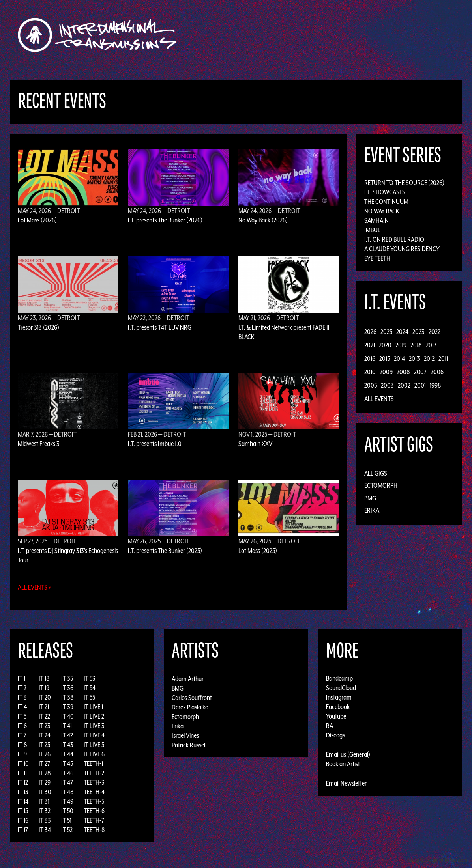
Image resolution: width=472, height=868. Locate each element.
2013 (414, 358)
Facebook (338, 707)
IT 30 (45, 792)
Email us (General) (348, 754)
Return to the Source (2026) (404, 183)
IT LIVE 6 (94, 754)
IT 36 (67, 688)
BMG (370, 498)
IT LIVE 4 (94, 735)
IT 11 (22, 773)
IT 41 (66, 726)
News (354, 35)
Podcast (409, 35)
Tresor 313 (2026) (38, 327)
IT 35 (67, 678)
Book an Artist (343, 764)
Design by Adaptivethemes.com (437, 860)
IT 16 (23, 820)
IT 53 (90, 678)
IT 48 (67, 792)
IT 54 (90, 688)
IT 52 (67, 830)
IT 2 (22, 688)
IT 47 (67, 782)
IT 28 (45, 773)
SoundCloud (341, 688)
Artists (301, 35)
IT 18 (44, 678)
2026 (370, 332)
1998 (435, 385)
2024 (402, 332)
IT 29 (45, 782)
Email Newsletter (346, 783)
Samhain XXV (255, 444)
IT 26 (45, 754)
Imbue (372, 230)
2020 (385, 345)
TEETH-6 (94, 811)
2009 (386, 372)
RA (330, 726)
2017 (431, 345)
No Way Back (382, 211)
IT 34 (45, 830)
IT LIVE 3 (94, 726)
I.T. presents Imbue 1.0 (155, 444)
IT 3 (22, 697)
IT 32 (45, 811)
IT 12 (23, 782)
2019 (401, 345)
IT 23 (45, 726)
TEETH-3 (94, 782)
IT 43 (67, 745)
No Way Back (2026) (263, 220)
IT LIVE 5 (94, 745)
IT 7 (22, 735)
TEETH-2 (94, 773)
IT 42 (67, 735)
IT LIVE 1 (93, 707)
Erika (372, 510)
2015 (385, 358)
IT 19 (44, 688)
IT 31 (44, 801)
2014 (399, 358)
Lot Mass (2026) (37, 220)
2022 (435, 332)
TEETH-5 (94, 801)
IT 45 (67, 763)
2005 (371, 385)
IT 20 (45, 697)
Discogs (335, 735)
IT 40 (67, 716)
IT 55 (89, 697)
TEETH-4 (94, 792)
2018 (416, 345)
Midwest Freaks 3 (39, 444)
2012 (429, 358)
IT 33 (45, 820)
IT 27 (44, 763)
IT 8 (22, 745)
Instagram (339, 697)
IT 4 (22, 707)
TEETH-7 (94, 820)
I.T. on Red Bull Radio (394, 239)
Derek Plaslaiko (190, 707)
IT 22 (44, 716)
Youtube (336, 716)
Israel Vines (185, 735)
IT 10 (23, 763)
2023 (419, 332)
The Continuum (386, 202)
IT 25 (44, 745)
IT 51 (66, 820)
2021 (370, 345)
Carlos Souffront (192, 697)
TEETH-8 (94, 830)
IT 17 (23, 830)
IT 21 (44, 707)
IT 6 (22, 726)
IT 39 (67, 707)
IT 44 (67, 754)
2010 (370, 372)
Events (329, 35)
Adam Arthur (188, 678)
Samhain (376, 220)
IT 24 (45, 735)
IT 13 (23, 792)
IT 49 (67, 801)
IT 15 (23, 811)
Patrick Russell (189, 745)
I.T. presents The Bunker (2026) (165, 220)
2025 (386, 332)
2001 (420, 385)
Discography (263, 35)
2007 (420, 372)
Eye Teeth (377, 258)
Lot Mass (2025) (258, 551)
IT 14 (23, 801)
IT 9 (22, 754)
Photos (379, 35)
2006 (437, 372)
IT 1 (22, 678)
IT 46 (67, 773)
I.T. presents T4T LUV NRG (160, 327)
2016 (370, 358)
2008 (403, 372)
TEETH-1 (93, 763)
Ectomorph (381, 485)
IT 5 (22, 716)
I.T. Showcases (385, 192)
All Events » (35, 587)
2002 (404, 385)
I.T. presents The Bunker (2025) (165, 551)
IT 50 (67, 811)
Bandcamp (339, 678)
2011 (443, 358)
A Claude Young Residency (402, 249)
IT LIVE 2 (94, 716)
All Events (379, 399)
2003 (387, 385)
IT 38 (67, 697)
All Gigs (376, 473)
